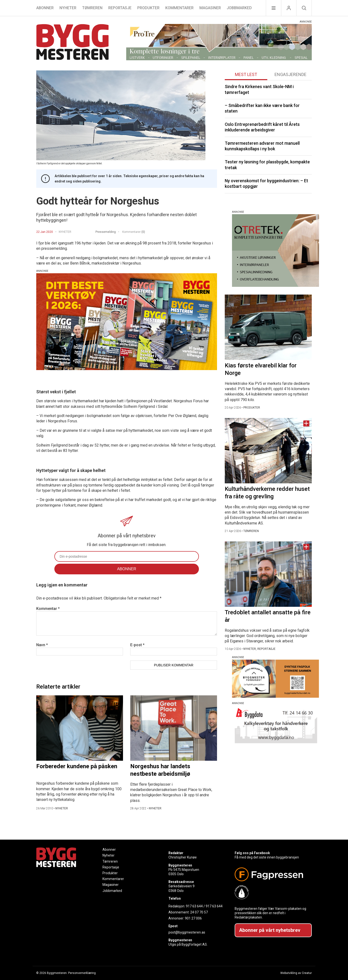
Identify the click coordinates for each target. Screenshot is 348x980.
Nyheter (68, 8)
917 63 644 (194, 906)
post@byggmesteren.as (187, 932)
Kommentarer (179, 8)
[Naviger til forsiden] (72, 43)
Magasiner (210, 8)
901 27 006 (193, 918)
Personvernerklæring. (82, 973)
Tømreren (92, 8)
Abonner (45, 8)
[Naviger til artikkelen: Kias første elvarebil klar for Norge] (268, 327)
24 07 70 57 (199, 912)
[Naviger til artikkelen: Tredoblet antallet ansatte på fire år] (268, 574)
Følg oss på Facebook (252, 853)
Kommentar (48, 609)
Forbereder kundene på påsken (77, 766)
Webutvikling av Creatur (296, 973)
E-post (137, 645)
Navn (42, 645)
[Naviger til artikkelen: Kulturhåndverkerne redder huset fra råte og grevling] (268, 451)
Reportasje (120, 8)
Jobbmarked (239, 8)
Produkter (148, 8)
